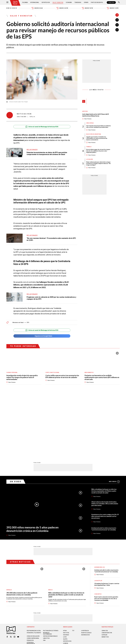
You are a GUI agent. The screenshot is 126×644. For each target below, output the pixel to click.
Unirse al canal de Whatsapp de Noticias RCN (42, 127)
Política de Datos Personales (59, 585)
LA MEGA (66, 578)
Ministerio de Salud (18, 322)
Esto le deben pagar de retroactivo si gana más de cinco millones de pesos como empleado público (98, 151)
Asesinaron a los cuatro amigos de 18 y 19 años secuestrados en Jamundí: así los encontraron (105, 451)
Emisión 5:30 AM (37, 8)
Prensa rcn (30, 575)
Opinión (86, 2)
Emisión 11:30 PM (113, 8)
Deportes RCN (46, 2)
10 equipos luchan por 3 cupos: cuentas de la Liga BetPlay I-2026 (107, 519)
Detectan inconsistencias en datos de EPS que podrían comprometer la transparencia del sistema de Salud (47, 153)
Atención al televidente (34, 567)
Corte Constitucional (52, 372)
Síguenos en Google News (42, 335)
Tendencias (78, 2)
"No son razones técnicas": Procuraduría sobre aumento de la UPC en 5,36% (51, 238)
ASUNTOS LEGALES (86, 567)
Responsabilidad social (34, 565)
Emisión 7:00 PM (87, 8)
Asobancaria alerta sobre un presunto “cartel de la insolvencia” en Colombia (104, 464)
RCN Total (66, 567)
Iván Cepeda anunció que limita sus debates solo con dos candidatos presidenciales (98, 126)
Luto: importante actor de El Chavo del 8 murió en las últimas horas (95, 115)
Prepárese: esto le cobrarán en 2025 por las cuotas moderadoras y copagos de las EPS (51, 297)
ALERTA (65, 574)
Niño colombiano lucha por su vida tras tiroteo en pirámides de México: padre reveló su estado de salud (104, 426)
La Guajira (90, 159)
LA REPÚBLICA (85, 565)
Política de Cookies (75, 585)
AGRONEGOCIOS (85, 570)
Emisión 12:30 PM (62, 8)
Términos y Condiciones (89, 585)
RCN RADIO (66, 570)
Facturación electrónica (51, 565)
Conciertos (98, 529)
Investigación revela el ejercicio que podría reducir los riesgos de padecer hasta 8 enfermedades (22, 377)
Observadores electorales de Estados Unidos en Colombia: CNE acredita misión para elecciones (105, 438)
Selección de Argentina (94, 134)
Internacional (35, 2)
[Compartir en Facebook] (117, 20)
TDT (73, 565)
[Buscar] (119, 2)
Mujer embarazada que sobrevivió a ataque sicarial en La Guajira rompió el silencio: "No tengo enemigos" (98, 163)
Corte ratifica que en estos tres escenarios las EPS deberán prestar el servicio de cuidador (62, 376)
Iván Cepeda (90, 123)
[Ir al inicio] (15, 3)
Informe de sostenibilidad (47, 568)
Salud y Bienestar (58, 2)
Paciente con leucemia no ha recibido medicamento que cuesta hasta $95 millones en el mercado (102, 377)
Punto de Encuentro (97, 2)
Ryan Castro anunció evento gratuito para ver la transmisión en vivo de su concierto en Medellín (106, 533)
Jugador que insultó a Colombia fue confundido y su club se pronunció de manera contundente (97, 138)
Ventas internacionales (50, 571)
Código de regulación (33, 571)
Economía (69, 2)
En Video (16, 416)
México (50, 525)
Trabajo (89, 147)
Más (114, 416)
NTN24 (65, 565)
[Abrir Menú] (7, 2)
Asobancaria (98, 502)
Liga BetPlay (98, 515)
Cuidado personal (12, 372)
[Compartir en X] (117, 25)
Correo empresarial (33, 573)
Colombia (25, 2)
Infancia (9, 525)
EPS (28, 322)
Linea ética (46, 573)
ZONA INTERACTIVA (107, 567)
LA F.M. (65, 572)
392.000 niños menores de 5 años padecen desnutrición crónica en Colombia (32, 464)
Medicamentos (89, 372)
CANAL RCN (111, 2)
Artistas (85, 111)
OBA (44, 575)
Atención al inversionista (31, 578)
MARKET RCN (105, 572)
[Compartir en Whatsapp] (117, 30)
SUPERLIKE (104, 570)
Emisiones (12, 8)
